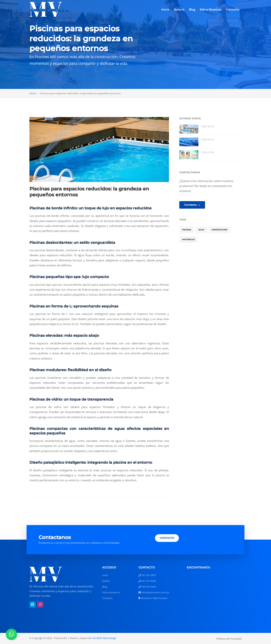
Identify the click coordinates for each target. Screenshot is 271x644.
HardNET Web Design (104, 638)
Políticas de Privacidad (229, 639)
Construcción (219, 230)
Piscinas (187, 230)
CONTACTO (167, 538)
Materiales (188, 239)
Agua (201, 230)
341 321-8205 (147, 581)
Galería (179, 9)
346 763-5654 (147, 587)
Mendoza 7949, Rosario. (153, 598)
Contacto (233, 9)
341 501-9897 (147, 575)
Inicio (165, 9)
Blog (192, 9)
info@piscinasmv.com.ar (154, 592)
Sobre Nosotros (211, 9)
